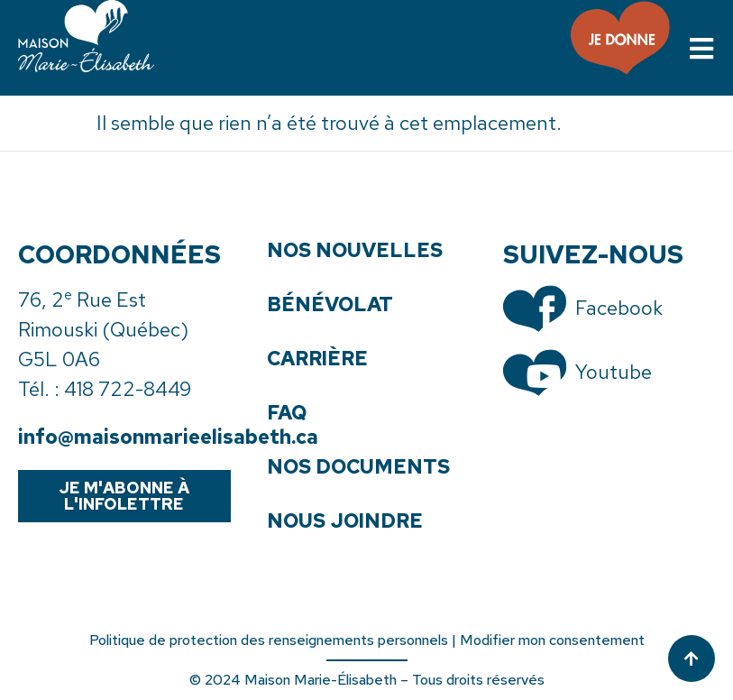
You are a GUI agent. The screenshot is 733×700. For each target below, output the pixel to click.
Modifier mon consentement (552, 640)
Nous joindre (345, 521)
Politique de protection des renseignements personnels (269, 640)
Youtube (614, 372)
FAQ (287, 413)
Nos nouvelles (355, 251)
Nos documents (358, 467)
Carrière (317, 359)
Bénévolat (330, 305)
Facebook (619, 308)
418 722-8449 (128, 389)
